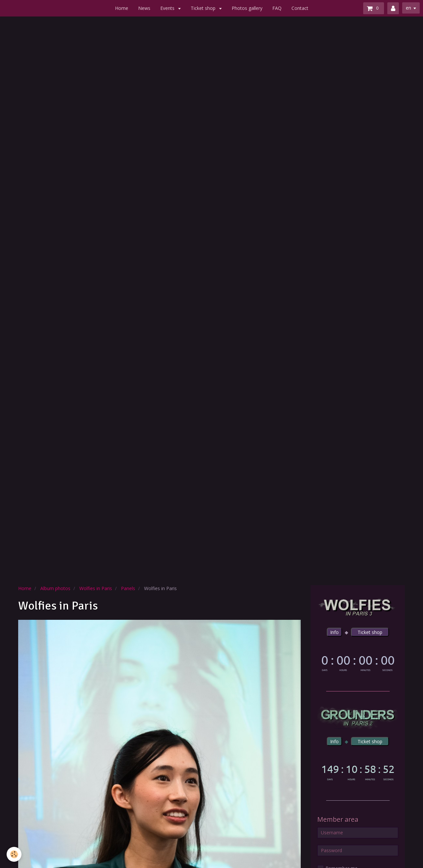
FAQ (277, 8)
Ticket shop (204, 8)
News (144, 8)
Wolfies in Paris (96, 588)
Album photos (55, 588)
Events (168, 8)
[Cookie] (14, 854)
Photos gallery (247, 8)
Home (122, 8)
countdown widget (358, 662)
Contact (300, 8)
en (408, 8)
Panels (128, 588)
